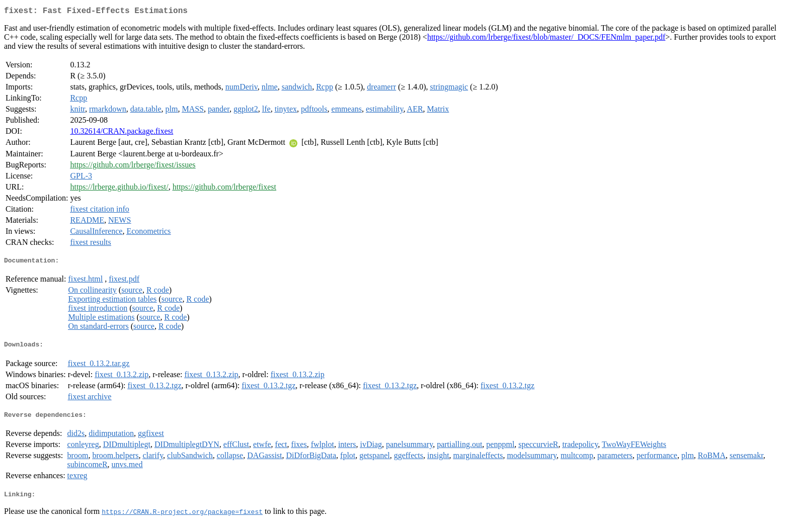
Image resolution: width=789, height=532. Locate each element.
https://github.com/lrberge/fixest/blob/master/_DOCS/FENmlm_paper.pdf (546, 39)
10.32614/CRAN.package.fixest (122, 133)
